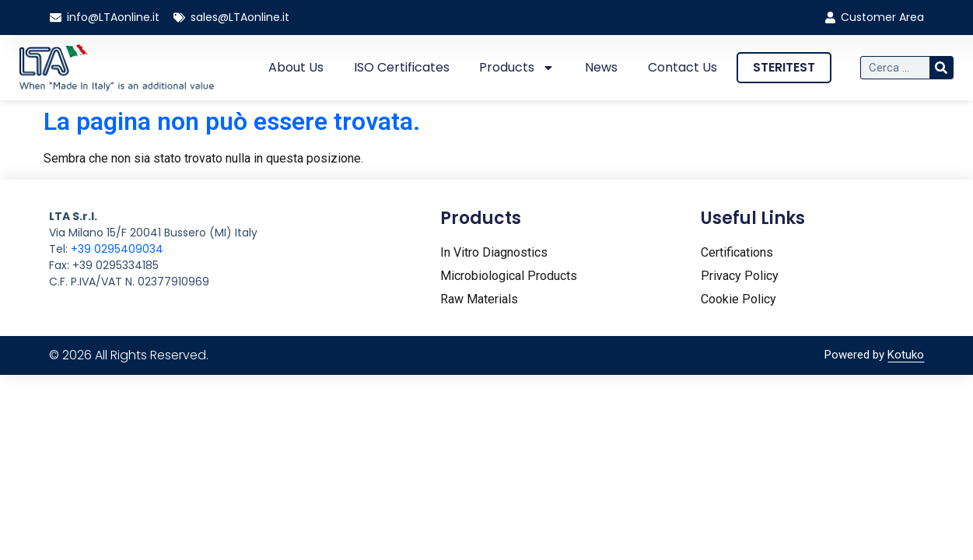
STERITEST (784, 67)
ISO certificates (402, 67)
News (601, 67)
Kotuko (906, 355)
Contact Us (682, 67)
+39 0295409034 (117, 249)
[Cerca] (941, 68)
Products (517, 68)
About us (296, 67)
